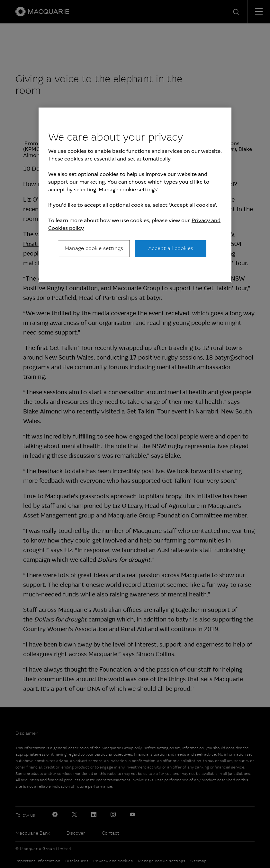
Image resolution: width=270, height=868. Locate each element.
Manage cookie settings (94, 248)
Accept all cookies (171, 248)
